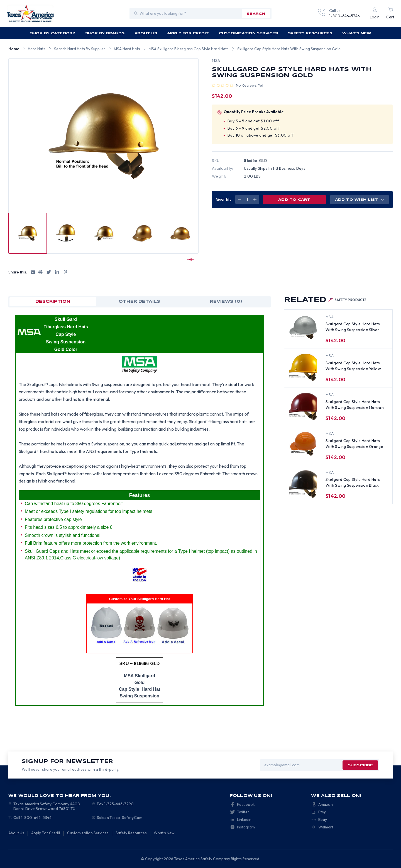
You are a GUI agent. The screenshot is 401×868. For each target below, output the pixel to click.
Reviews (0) (226, 302)
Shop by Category (53, 33)
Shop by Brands (105, 33)
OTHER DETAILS (139, 302)
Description (53, 302)
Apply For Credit (188, 33)
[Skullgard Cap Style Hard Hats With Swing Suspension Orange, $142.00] (303, 445)
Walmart (326, 827)
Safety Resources (310, 33)
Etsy (322, 812)
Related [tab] (325, 300)
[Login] (375, 14)
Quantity (224, 199)
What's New (357, 33)
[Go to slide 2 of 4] (190, 260)
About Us (146, 33)
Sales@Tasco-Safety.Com (120, 818)
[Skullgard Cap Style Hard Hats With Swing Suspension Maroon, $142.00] (303, 406)
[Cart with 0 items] (390, 14)
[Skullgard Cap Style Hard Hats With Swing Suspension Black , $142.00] (303, 484)
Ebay (323, 819)
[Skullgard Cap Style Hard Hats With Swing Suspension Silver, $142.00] (303, 329)
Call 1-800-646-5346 (32, 818)
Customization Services (249, 33)
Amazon (326, 804)
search (256, 14)
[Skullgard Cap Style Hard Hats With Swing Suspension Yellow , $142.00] (303, 367)
